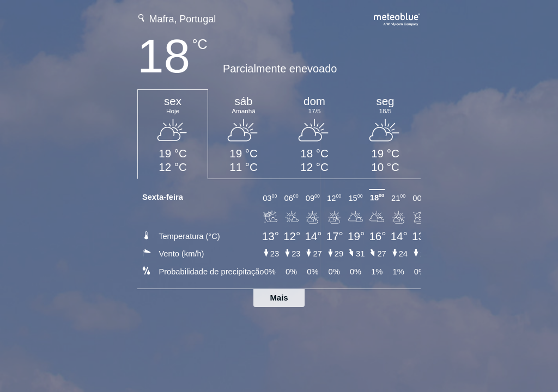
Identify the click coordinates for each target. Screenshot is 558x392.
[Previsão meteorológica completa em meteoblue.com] (397, 18)
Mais (279, 298)
